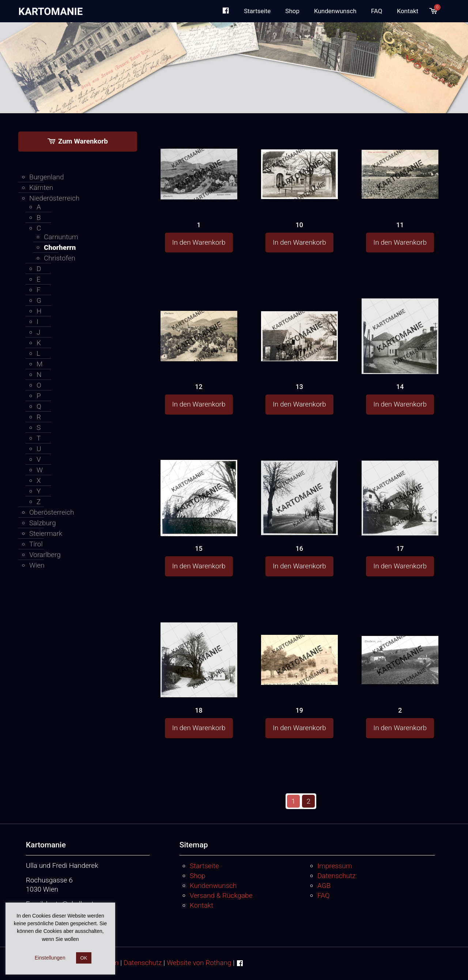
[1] (199, 161)
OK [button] (84, 958)
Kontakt (202, 905)
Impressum (335, 866)
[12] (199, 323)
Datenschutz (337, 876)
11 (400, 225)
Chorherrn (60, 247)
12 (199, 387)
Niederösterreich (54, 198)
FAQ (324, 895)
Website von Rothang (199, 963)
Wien (37, 565)
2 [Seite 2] (309, 801)
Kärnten (41, 188)
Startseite (204, 866)
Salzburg (43, 523)
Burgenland (47, 177)
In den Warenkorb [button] (199, 242)
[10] (299, 161)
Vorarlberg (45, 555)
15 (199, 548)
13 (299, 387)
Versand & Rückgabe (221, 895)
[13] (299, 323)
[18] (199, 659)
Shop (198, 876)
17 (400, 548)
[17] (400, 497)
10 (299, 225)
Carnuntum (61, 237)
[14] (400, 335)
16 (299, 548)
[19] (299, 647)
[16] (299, 497)
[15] (199, 498)
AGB (324, 886)
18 (199, 710)
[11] (400, 161)
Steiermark (46, 533)
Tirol (36, 544)
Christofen (60, 258)
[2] (400, 646)
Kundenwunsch (213, 886)
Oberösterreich (52, 512)
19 (299, 710)
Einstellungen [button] (50, 958)
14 (400, 387)
